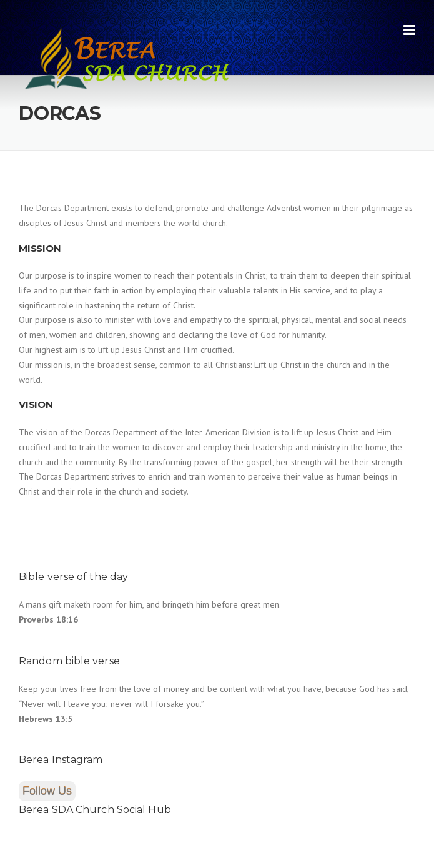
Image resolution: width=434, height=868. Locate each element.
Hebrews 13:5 (46, 719)
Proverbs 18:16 (48, 619)
